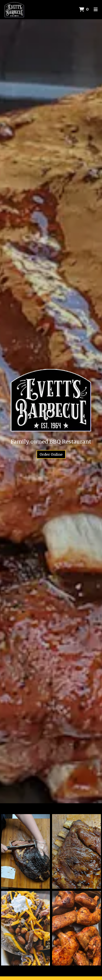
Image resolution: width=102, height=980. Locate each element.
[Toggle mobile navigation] (96, 10)
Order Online (51, 454)
